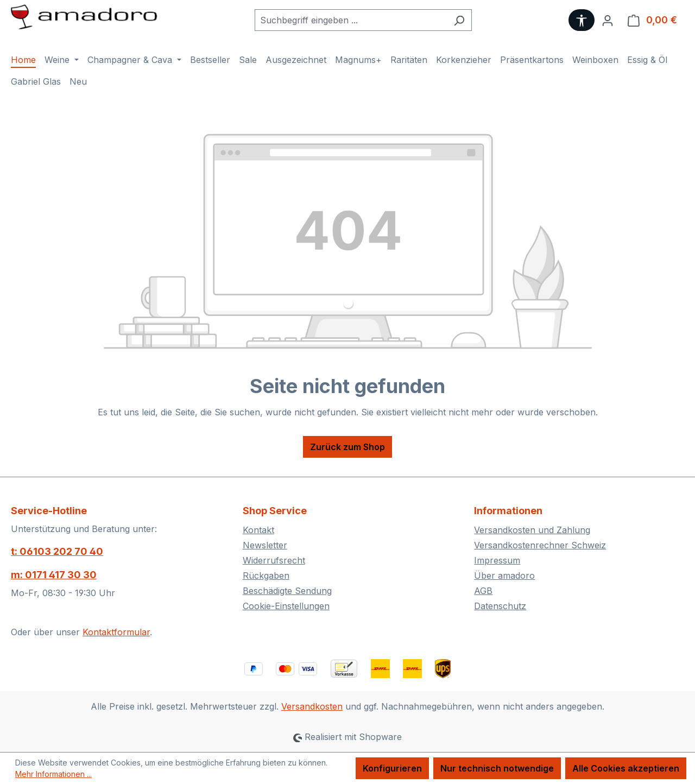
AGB (483, 591)
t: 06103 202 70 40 (57, 551)
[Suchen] (459, 20)
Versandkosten (312, 706)
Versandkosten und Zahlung (532, 530)
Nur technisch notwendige (497, 768)
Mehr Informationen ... (53, 774)
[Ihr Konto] (608, 20)
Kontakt (258, 530)
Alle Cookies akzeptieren (626, 768)
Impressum (497, 560)
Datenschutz (500, 606)
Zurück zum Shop (347, 447)
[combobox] (351, 20)
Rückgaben (266, 576)
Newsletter (265, 545)
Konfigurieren (392, 768)
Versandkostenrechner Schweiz (540, 545)
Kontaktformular (116, 632)
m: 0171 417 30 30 (54, 575)
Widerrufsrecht (274, 560)
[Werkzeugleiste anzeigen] (582, 20)
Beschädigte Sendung (287, 591)
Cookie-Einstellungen (286, 606)
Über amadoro (504, 576)
